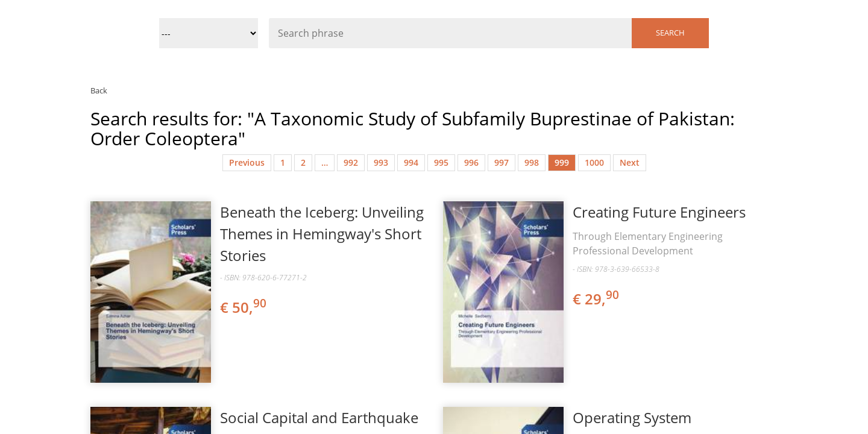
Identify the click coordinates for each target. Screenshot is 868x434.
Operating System (632, 417)
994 (411, 162)
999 (562, 162)
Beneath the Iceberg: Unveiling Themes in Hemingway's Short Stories (322, 234)
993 (381, 162)
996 (471, 162)
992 (351, 162)
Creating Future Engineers (659, 212)
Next (630, 162)
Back (99, 90)
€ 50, (244, 307)
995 (441, 162)
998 (532, 162)
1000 (594, 162)
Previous (247, 162)
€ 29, (597, 299)
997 (502, 162)
